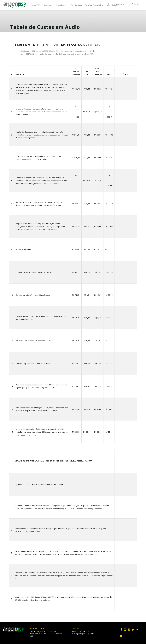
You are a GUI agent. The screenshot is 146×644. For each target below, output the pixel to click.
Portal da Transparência (95, 5)
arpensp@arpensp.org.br (85, 634)
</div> (126, 460)
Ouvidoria (120, 4)
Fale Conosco (76, 5)
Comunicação (61, 5)
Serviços (48, 5)
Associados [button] (112, 5)
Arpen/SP (36, 5)
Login (136, 4)
